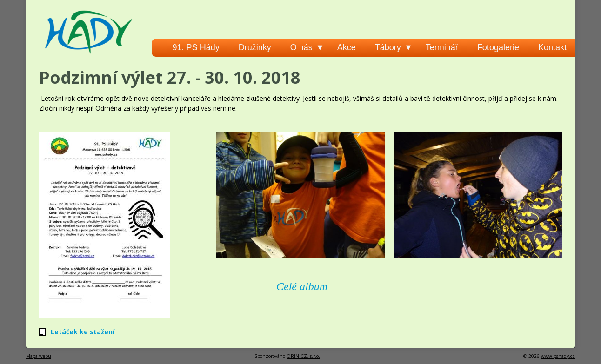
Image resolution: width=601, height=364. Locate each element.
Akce (347, 47)
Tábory (388, 47)
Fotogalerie (498, 47)
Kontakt (552, 47)
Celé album (302, 286)
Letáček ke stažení (83, 332)
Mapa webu (39, 356)
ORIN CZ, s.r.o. (303, 356)
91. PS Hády (196, 47)
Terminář (442, 47)
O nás (301, 47)
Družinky (255, 47)
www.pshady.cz (558, 356)
